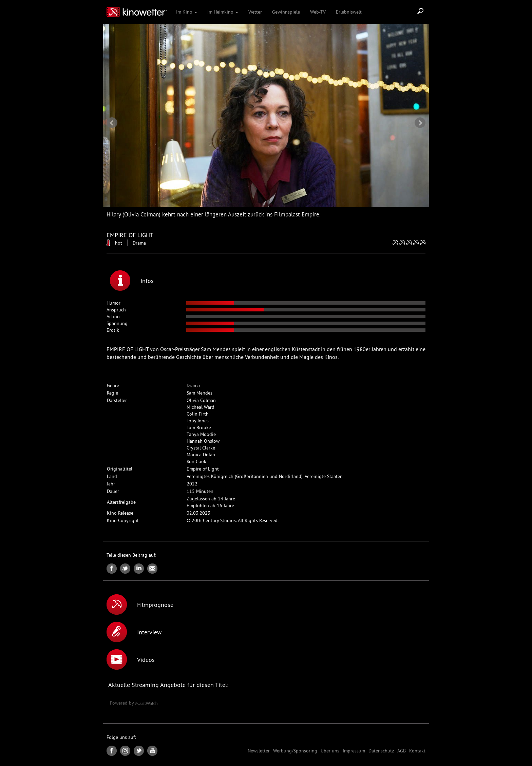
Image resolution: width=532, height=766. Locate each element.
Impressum (354, 751)
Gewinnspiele (286, 12)
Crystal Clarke (201, 448)
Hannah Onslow (203, 441)
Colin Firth (198, 414)
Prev (112, 123)
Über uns (330, 751)
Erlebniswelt (349, 12)
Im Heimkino (223, 12)
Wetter (255, 12)
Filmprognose (140, 605)
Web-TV (318, 12)
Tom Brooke (199, 427)
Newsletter (259, 751)
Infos (132, 281)
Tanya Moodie (201, 434)
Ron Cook (196, 461)
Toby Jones (198, 421)
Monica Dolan (201, 455)
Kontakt (417, 751)
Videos (131, 659)
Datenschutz (381, 751)
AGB (402, 751)
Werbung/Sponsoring (295, 751)
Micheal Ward (201, 407)
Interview (134, 632)
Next (420, 123)
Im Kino (187, 12)
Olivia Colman (201, 400)
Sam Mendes (199, 393)
